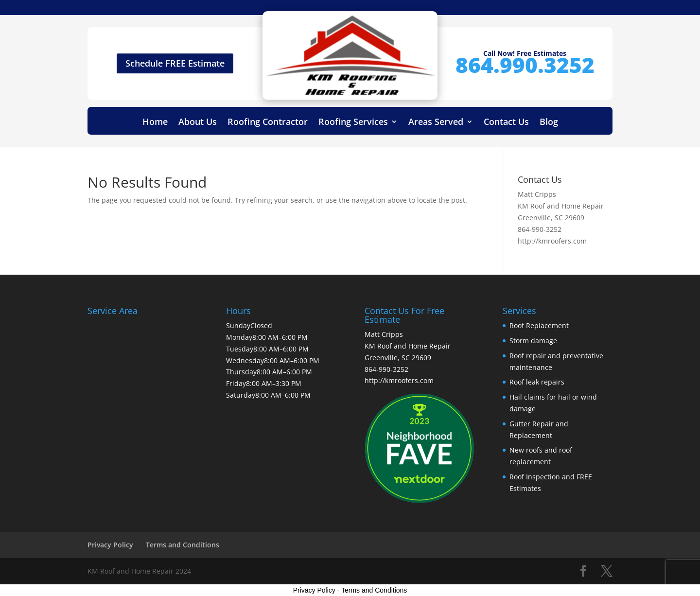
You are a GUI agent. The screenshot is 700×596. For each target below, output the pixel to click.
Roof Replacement (539, 325)
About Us (198, 123)
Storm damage (533, 341)
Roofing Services (353, 123)
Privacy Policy (110, 545)
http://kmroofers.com (552, 241)
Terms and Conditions (183, 545)
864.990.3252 (525, 65)
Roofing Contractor (268, 123)
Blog (549, 123)
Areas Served (436, 123)
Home (155, 123)
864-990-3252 (540, 229)
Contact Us (506, 123)
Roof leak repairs (537, 382)
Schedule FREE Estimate (175, 63)
